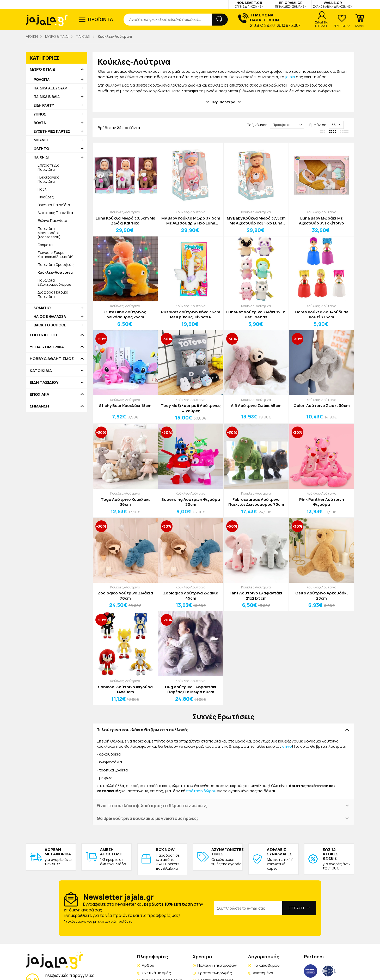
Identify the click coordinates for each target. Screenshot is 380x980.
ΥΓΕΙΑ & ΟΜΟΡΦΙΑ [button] (47, 347)
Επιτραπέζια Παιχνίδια (48, 167)
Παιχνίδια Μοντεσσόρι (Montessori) (49, 233)
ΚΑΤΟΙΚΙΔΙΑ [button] (41, 371)
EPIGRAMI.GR (291, 4)
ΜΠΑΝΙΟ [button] (41, 140)
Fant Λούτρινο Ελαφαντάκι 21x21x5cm (256, 596)
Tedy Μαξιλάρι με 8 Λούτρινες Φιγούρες (191, 408)
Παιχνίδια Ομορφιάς (56, 264)
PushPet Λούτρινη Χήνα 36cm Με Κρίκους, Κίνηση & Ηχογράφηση (191, 315)
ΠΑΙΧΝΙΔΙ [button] (41, 157)
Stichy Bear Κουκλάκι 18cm (125, 406)
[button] (360, 21)
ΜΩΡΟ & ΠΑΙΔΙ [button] (43, 69)
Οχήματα (45, 245)
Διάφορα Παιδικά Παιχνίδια (53, 294)
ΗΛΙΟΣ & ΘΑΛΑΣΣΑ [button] (50, 316)
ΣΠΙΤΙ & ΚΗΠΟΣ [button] (44, 335)
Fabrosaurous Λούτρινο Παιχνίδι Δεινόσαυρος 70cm (256, 502)
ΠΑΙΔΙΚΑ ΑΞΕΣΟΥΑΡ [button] (50, 88)
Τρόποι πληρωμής (215, 973)
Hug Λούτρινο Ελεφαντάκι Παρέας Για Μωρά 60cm (191, 689)
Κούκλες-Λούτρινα (125, 212)
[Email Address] (248, 908)
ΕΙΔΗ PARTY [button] (44, 105)
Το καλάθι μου (266, 965)
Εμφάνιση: (318, 125)
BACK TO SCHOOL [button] (50, 325)
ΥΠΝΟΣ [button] (40, 114)
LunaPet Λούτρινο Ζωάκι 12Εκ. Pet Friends (256, 315)
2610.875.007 (289, 25)
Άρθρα (148, 965)
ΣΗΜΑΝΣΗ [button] (39, 406)
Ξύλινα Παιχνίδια (52, 220)
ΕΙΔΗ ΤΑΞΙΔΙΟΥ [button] (44, 382)
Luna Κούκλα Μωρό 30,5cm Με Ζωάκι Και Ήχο (125, 221)
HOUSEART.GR (249, 4)
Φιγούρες (46, 197)
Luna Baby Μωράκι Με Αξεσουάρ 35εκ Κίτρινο (321, 221)
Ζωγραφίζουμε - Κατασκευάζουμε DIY (55, 255)
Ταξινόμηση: (258, 125)
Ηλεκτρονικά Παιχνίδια (48, 179)
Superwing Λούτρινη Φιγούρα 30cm (191, 502)
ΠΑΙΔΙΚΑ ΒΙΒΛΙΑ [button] (47, 97)
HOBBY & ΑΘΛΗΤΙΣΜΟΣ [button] (52, 359)
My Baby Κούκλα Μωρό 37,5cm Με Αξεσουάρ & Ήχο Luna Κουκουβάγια (191, 221)
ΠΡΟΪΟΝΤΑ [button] (101, 19)
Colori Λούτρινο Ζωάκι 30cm (322, 406)
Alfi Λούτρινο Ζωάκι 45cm (256, 406)
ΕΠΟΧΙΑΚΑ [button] (39, 394)
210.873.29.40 (262, 25)
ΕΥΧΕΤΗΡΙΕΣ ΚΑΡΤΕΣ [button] (52, 131)
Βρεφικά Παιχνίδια (54, 205)
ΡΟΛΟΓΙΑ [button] (42, 79)
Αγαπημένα (263, 973)
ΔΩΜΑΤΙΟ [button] (42, 308)
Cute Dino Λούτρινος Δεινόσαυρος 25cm (125, 315)
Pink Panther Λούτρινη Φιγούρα (322, 502)
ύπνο (287, 746)
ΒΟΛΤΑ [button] (40, 123)
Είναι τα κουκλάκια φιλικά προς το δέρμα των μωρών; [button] (152, 806)
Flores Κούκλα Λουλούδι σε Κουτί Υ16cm (321, 315)
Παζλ (42, 189)
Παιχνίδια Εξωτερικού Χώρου (54, 282)
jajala (290, 77)
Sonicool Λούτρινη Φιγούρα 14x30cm (125, 689)
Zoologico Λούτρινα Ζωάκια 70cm (125, 596)
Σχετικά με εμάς (156, 973)
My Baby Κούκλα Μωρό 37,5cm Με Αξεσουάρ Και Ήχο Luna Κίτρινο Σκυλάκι (256, 221)
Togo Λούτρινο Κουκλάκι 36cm (125, 502)
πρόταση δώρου (201, 791)
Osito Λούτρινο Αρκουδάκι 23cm (322, 596)
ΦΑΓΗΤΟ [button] (41, 148)
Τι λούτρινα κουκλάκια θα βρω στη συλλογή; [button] (143, 730)
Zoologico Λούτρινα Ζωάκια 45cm (191, 596)
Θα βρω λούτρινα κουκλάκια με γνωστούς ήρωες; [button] (147, 818)
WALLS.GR (333, 4)
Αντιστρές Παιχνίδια (55, 213)
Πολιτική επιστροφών (217, 965)
